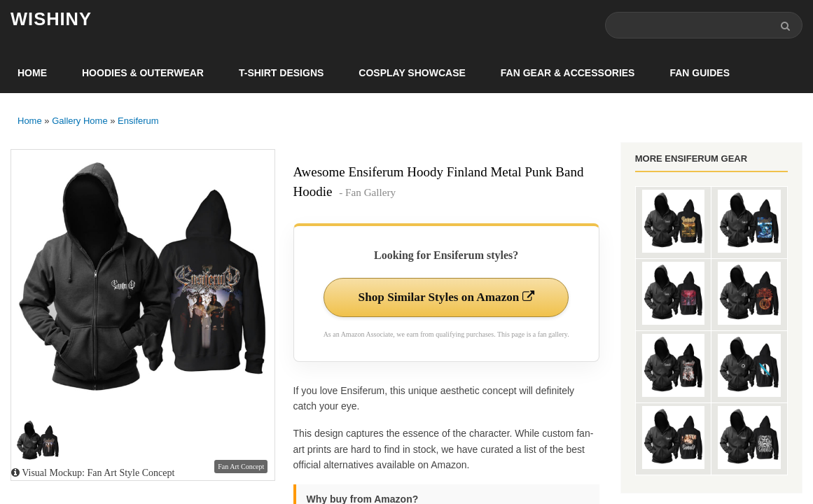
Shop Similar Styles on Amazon (446, 299)
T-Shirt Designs (281, 74)
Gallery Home (79, 122)
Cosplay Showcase (412, 74)
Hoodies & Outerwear (143, 74)
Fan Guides (700, 74)
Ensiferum (138, 122)
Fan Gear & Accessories (568, 74)
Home (32, 74)
